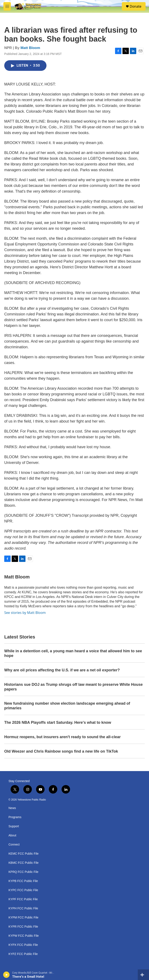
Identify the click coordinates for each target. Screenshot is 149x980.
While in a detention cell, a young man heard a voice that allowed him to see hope (73, 653)
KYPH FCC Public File (23, 908)
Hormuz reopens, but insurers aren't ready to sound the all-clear (62, 737)
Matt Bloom (30, 48)
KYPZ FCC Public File (23, 954)
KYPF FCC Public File (23, 899)
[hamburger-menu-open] (7, 6)
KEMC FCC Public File (24, 854)
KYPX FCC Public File (23, 945)
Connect (14, 845)
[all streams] (143, 975)
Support (14, 826)
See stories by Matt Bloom (25, 613)
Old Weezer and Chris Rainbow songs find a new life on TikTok (61, 751)
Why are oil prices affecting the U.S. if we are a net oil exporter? (62, 670)
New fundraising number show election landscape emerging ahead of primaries (67, 706)
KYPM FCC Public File (23, 918)
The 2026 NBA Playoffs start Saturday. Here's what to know (58, 722)
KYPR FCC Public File (23, 927)
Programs (15, 817)
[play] (6, 975)
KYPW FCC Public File (24, 936)
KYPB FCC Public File (23, 881)
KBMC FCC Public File (24, 863)
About (12, 835)
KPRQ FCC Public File (23, 872)
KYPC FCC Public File (23, 890)
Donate (136, 6)
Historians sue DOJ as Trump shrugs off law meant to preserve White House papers (73, 687)
